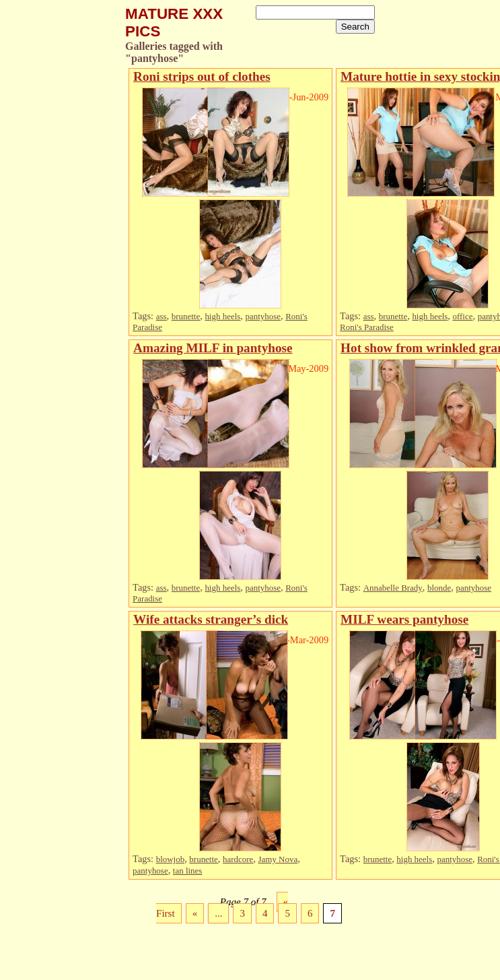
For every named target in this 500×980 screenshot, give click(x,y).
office (462, 316)
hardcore (238, 859)
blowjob (170, 859)
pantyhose (263, 316)
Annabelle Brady (393, 588)
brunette (186, 316)
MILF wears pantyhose (404, 619)
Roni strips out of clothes (202, 76)
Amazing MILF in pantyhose (213, 348)
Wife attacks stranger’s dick (211, 619)
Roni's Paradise (367, 327)
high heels (222, 316)
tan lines (188, 871)
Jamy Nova (278, 859)
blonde (439, 588)
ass (162, 316)
